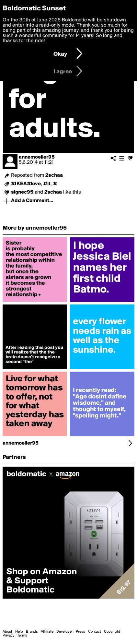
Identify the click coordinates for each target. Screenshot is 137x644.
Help (19, 632)
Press (80, 632)
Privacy (8, 636)
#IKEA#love (26, 184)
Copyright (112, 632)
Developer (65, 632)
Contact (95, 632)
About (7, 632)
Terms (22, 636)
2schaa (54, 175)
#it (47, 184)
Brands (32, 632)
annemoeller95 (37, 157)
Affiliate (47, 632)
